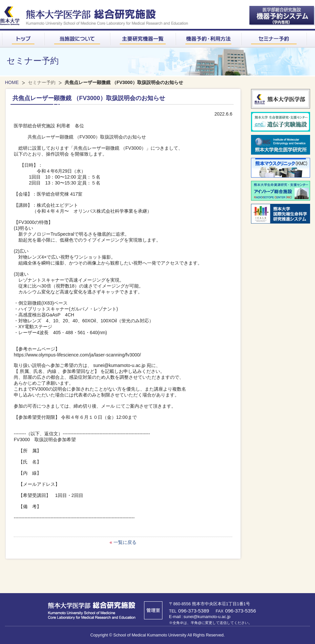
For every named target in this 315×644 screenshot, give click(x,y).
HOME (12, 82)
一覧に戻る (125, 542)
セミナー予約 (42, 82)
